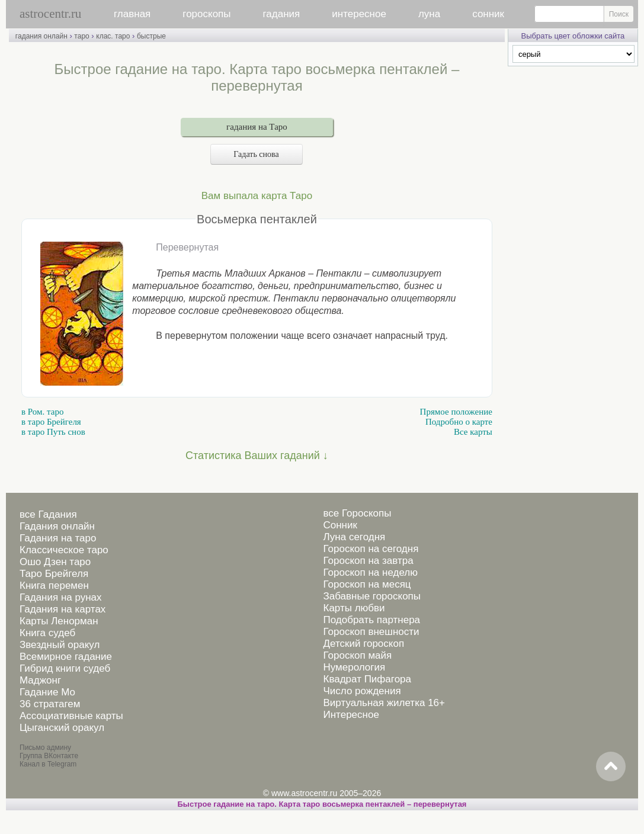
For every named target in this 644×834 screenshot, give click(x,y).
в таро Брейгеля (51, 422)
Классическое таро (64, 550)
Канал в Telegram (48, 764)
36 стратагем (50, 704)
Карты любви (354, 608)
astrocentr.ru (50, 14)
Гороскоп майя (357, 655)
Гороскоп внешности (371, 632)
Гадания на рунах (61, 597)
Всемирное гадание (66, 657)
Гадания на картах (63, 609)
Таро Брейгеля (54, 574)
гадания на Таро (257, 127)
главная (132, 14)
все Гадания (48, 514)
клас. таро (113, 36)
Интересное (351, 715)
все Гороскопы (357, 513)
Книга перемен (54, 586)
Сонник (340, 525)
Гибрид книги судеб (65, 668)
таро (81, 36)
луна (429, 14)
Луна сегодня (354, 537)
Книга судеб (47, 633)
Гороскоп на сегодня (371, 549)
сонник (488, 14)
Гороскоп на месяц (367, 584)
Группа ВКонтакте (49, 756)
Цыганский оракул (62, 728)
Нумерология (354, 667)
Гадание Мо (47, 692)
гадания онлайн (41, 36)
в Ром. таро (42, 412)
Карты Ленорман (59, 621)
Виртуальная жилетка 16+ (384, 703)
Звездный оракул (60, 645)
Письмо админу (45, 748)
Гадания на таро (58, 538)
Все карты (473, 432)
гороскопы (206, 14)
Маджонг (40, 680)
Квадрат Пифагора (367, 679)
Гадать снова (257, 154)
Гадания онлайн (57, 526)
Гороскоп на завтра (368, 561)
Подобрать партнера (371, 620)
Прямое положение (456, 412)
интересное (359, 14)
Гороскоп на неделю (370, 572)
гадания (282, 14)
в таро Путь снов (53, 432)
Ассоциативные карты (71, 716)
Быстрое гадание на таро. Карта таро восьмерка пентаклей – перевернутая (322, 804)
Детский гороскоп (363, 644)
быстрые (151, 36)
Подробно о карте (459, 422)
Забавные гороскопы (372, 596)
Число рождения (362, 691)
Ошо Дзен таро (55, 562)
